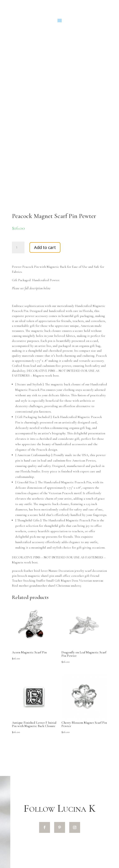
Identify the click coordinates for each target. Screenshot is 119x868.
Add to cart (45, 247)
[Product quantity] (18, 247)
